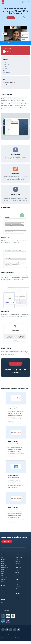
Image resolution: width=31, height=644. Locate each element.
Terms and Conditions (8, 82)
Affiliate (17, 599)
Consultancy (4, 579)
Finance (3, 563)
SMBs (2, 557)
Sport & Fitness (4, 577)
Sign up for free (19, 557)
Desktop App (18, 571)
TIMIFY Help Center (5, 610)
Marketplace (4, 593)
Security (3, 595)
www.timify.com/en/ (7, 72)
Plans (2, 603)
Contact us (7, 541)
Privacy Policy (6, 85)
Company (17, 583)
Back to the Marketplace (8, 43)
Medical (3, 575)
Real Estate (4, 565)
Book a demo (18, 563)
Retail (2, 561)
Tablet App (18, 573)
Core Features (4, 589)
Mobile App (18, 575)
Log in (17, 559)
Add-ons (3, 591)
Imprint (3, 638)
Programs (17, 597)
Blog (16, 589)
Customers (18, 587)
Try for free (11, 18)
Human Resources (5, 567)
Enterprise (3, 559)
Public (3, 571)
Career (17, 585)
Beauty (3, 573)
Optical (3, 581)
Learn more (20, 18)
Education (3, 569)
